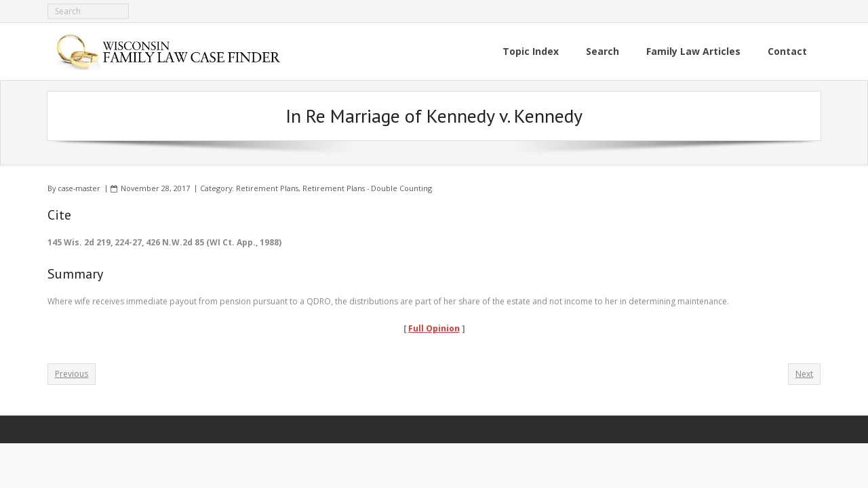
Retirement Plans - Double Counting (367, 188)
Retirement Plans (267, 188)
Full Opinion (434, 328)
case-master (79, 188)
